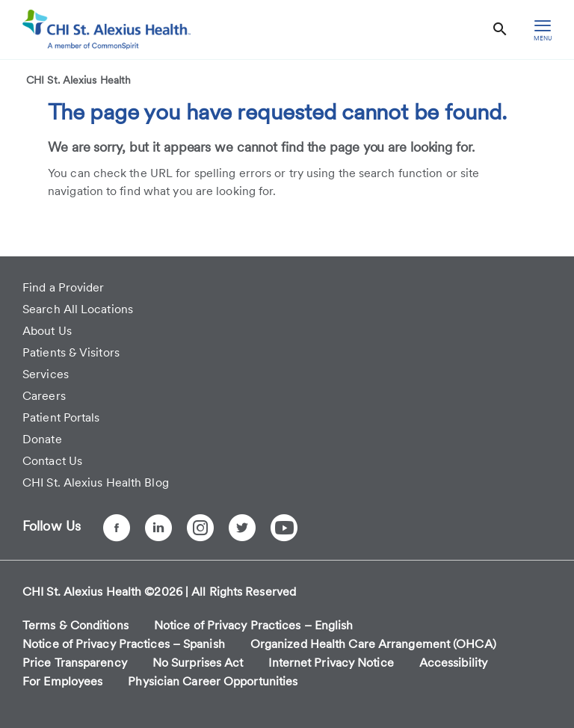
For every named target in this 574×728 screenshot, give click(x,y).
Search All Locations (78, 309)
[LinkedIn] (158, 528)
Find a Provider (64, 287)
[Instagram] (200, 528)
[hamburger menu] (543, 30)
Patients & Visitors (71, 352)
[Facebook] (117, 528)
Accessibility (453, 663)
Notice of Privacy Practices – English (254, 625)
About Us (47, 331)
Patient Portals (61, 417)
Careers (44, 396)
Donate (42, 439)
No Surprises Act (198, 663)
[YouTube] (284, 528)
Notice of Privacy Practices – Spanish (124, 644)
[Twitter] (242, 528)
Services (46, 374)
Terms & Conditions (75, 625)
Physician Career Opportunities (213, 681)
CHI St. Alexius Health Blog (96, 482)
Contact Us (52, 461)
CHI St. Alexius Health (78, 80)
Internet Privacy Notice (331, 663)
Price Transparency (75, 663)
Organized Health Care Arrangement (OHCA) (373, 644)
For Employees (62, 681)
